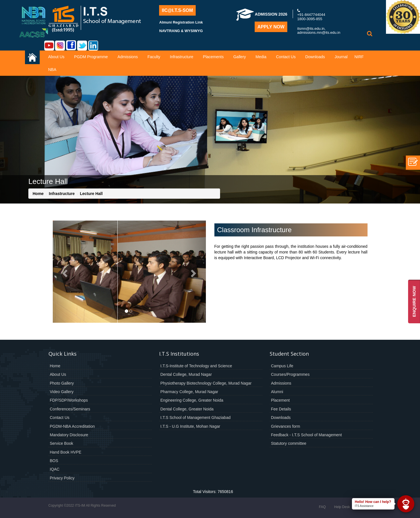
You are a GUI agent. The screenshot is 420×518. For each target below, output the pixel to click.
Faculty (154, 57)
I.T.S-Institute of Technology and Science (196, 366)
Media (261, 57)
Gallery (240, 57)
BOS (54, 461)
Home (38, 194)
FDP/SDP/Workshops (69, 400)
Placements (213, 57)
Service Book (62, 443)
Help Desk (342, 507)
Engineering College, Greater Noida (192, 400)
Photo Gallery (62, 383)
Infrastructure (181, 57)
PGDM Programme (91, 57)
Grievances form (286, 426)
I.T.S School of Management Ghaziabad (196, 418)
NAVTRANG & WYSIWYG (181, 31)
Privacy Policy (62, 478)
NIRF (359, 57)
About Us (56, 57)
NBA (52, 70)
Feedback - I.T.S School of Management (307, 435)
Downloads (315, 57)
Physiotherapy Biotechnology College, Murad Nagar (206, 383)
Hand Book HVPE (66, 452)
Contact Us (286, 57)
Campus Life (282, 366)
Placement (280, 400)
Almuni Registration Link (181, 22)
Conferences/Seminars (70, 409)
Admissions (128, 57)
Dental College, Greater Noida (187, 409)
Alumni (277, 392)
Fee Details (281, 409)
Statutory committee (289, 443)
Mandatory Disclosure (69, 435)
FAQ (322, 507)
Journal (341, 57)
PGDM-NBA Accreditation (72, 426)
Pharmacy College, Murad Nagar (189, 392)
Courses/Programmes (290, 374)
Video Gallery (62, 392)
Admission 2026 (262, 14)
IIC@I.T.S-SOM (178, 10)
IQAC (55, 469)
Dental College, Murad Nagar (186, 374)
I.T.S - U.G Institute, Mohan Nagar (190, 426)
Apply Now (271, 27)
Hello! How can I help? (373, 502)
